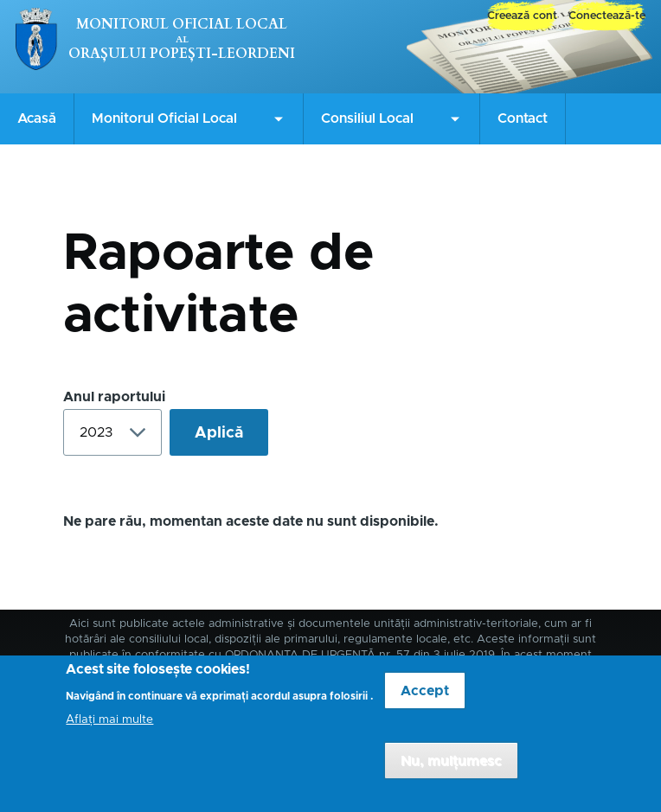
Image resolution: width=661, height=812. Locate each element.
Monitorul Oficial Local (182, 24)
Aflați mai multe (109, 729)
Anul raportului (114, 397)
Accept (425, 700)
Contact (523, 118)
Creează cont (522, 16)
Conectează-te (607, 16)
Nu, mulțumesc (451, 770)
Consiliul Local (367, 118)
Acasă (37, 118)
